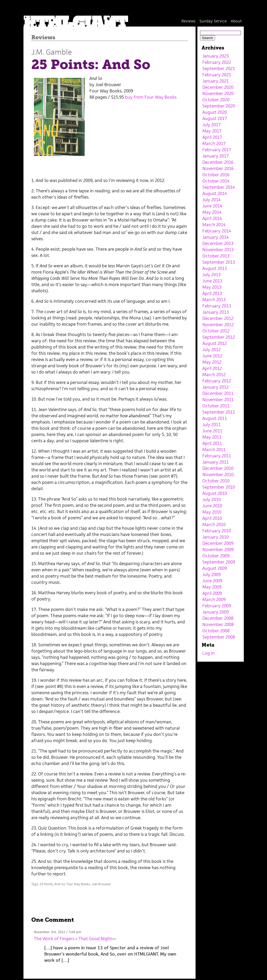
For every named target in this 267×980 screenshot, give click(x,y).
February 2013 (217, 306)
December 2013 (218, 243)
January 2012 (216, 387)
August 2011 (215, 418)
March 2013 (214, 300)
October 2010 (216, 481)
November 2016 (218, 168)
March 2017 (214, 143)
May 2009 (212, 587)
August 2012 (215, 343)
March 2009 (214, 599)
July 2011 (211, 425)
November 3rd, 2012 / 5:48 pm (57, 932)
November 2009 (218, 549)
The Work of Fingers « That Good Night (73, 939)
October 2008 (216, 631)
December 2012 (218, 318)
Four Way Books (78, 884)
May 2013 (212, 287)
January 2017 (216, 156)
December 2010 (218, 468)
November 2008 (218, 624)
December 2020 (218, 87)
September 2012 (219, 337)
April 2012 (212, 368)
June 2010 (212, 506)
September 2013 (219, 262)
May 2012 (212, 362)
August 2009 (215, 568)
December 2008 (218, 618)
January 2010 (216, 537)
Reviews (188, 21)
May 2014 (212, 212)
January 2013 (216, 312)
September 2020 (219, 106)
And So (60, 884)
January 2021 (216, 81)
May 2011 (212, 437)
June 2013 (212, 281)
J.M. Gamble (52, 52)
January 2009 (216, 612)
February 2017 (217, 150)
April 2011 (212, 443)
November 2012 (218, 325)
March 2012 (214, 375)
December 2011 (218, 393)
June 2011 (212, 431)
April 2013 (212, 293)
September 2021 (219, 68)
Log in (208, 653)
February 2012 (217, 381)
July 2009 (211, 574)
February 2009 (217, 606)
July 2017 (211, 125)
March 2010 (214, 524)
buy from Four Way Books (151, 97)
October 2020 (216, 100)
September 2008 (219, 637)
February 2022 (217, 62)
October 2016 (216, 175)
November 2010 (218, 475)
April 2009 (212, 593)
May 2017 (212, 131)
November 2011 (218, 400)
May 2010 (212, 512)
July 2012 (211, 350)
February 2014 (217, 231)
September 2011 (219, 412)
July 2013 (211, 275)
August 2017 (215, 118)
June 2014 (212, 206)
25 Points (46, 884)
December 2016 (218, 162)
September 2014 (219, 187)
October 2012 (216, 331)
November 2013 (218, 250)
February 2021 (217, 75)
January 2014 (216, 237)
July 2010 (211, 500)
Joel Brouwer (101, 884)
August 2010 (215, 493)
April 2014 (212, 218)
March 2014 (214, 225)
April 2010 (212, 518)
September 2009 (219, 562)
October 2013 (216, 256)
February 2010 (217, 531)
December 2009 (218, 543)
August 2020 (215, 112)
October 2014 (216, 181)
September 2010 (219, 487)
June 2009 (212, 581)
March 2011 (214, 450)
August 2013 (215, 268)
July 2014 (211, 200)
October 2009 (216, 556)
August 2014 (215, 193)
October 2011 (216, 406)
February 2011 (217, 456)
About (236, 21)
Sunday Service (213, 21)
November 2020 (218, 93)
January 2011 (216, 462)
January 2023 (216, 56)
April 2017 (212, 137)
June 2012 (212, 356)
